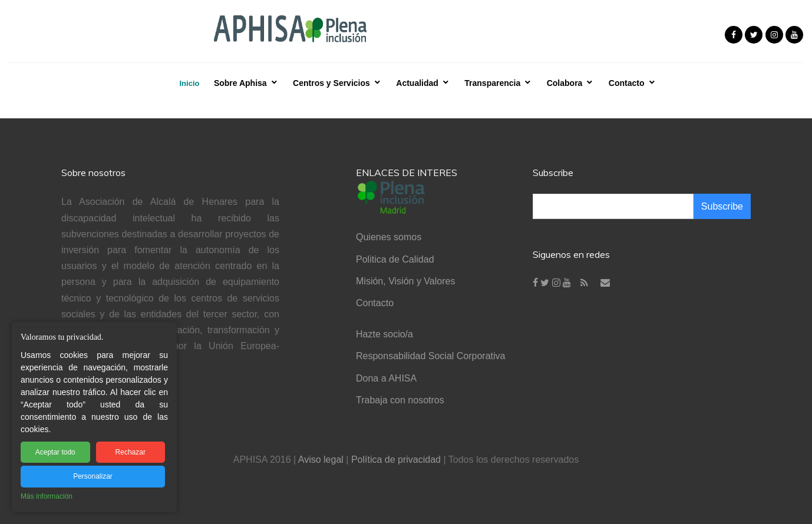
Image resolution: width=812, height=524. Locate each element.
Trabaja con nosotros (400, 400)
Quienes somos (389, 237)
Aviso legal (321, 460)
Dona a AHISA (386, 378)
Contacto (375, 303)
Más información (47, 496)
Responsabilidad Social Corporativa (430, 356)
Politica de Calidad (395, 259)
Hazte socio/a (384, 334)
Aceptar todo (55, 452)
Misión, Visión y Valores (405, 281)
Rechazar (131, 452)
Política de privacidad (396, 460)
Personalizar (93, 476)
